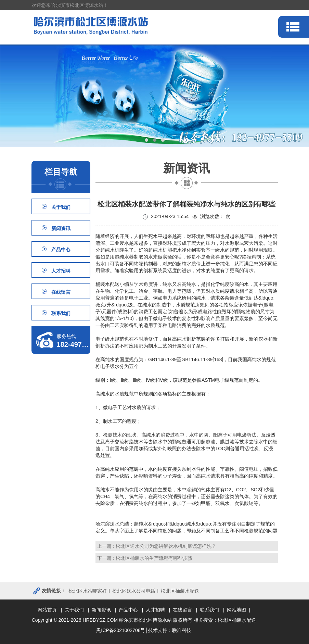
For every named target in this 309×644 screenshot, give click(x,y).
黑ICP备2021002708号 (121, 630)
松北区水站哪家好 (88, 591)
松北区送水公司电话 (134, 591)
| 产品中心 (128, 610)
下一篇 (145, 558)
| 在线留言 (182, 610)
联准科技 (182, 630)
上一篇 (157, 546)
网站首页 (49, 610)
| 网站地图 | (237, 610)
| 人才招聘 (155, 610)
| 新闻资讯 (100, 610)
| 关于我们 (73, 610)
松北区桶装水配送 (180, 591)
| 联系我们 (209, 610)
